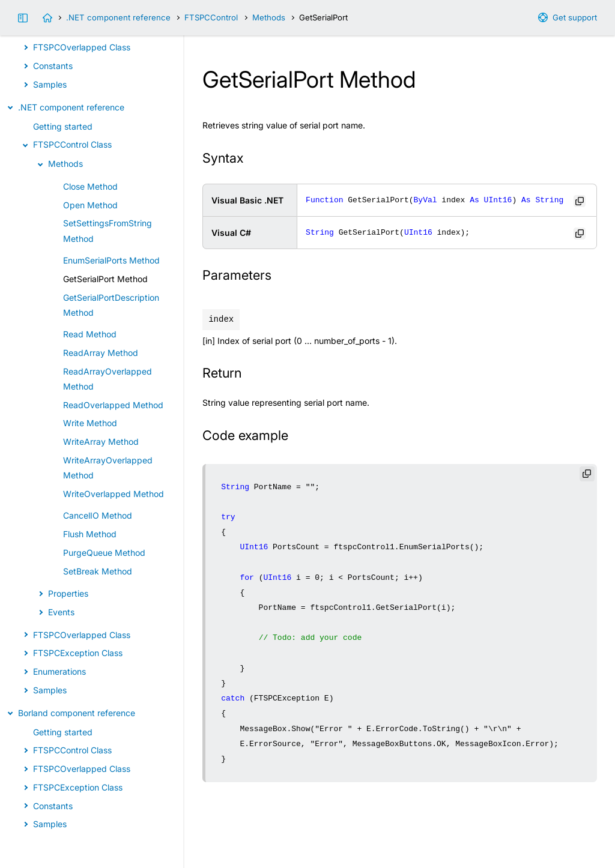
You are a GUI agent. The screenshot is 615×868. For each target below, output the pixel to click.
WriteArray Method (101, 442)
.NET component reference (118, 17)
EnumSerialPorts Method (111, 260)
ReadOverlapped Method (113, 405)
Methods (269, 17)
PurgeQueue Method (104, 553)
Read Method (90, 334)
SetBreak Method (98, 571)
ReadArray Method (101, 353)
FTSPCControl (211, 17)
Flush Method (90, 534)
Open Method (90, 205)
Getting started (63, 126)
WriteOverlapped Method (114, 494)
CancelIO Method (98, 515)
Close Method (90, 186)
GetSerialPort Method (105, 279)
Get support (575, 17)
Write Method (90, 423)
